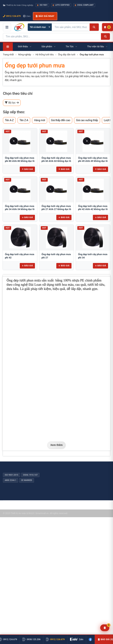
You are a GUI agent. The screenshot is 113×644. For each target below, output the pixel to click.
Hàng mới (39, 120)
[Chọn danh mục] (40, 27)
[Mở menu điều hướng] (7, 27)
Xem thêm (57, 445)
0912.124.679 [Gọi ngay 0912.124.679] (12, 16)
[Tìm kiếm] (94, 27)
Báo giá (27, 169)
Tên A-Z (9, 120)
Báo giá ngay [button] (45, 16)
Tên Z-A (24, 120)
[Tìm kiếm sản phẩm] (71, 27)
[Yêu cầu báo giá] (105, 628)
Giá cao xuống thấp (87, 120)
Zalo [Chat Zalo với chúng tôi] (27, 16)
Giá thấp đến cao (61, 120)
